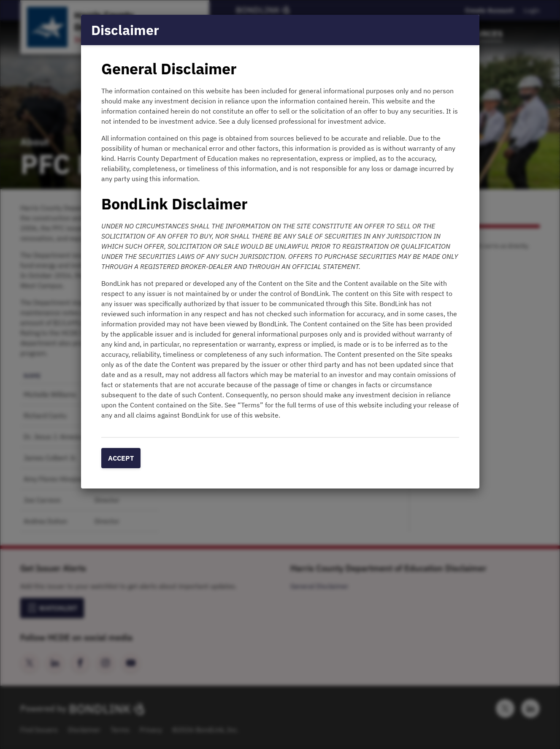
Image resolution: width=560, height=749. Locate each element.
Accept (121, 458)
